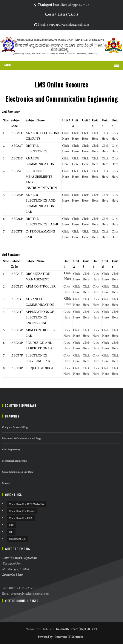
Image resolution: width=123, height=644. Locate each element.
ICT (11, 525)
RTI (11, 532)
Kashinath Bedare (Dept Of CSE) (76, 629)
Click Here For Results (22, 511)
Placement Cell (17, 539)
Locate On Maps (12, 575)
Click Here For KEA (21, 518)
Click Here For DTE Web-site (27, 504)
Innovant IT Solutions (69, 637)
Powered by (45, 637)
